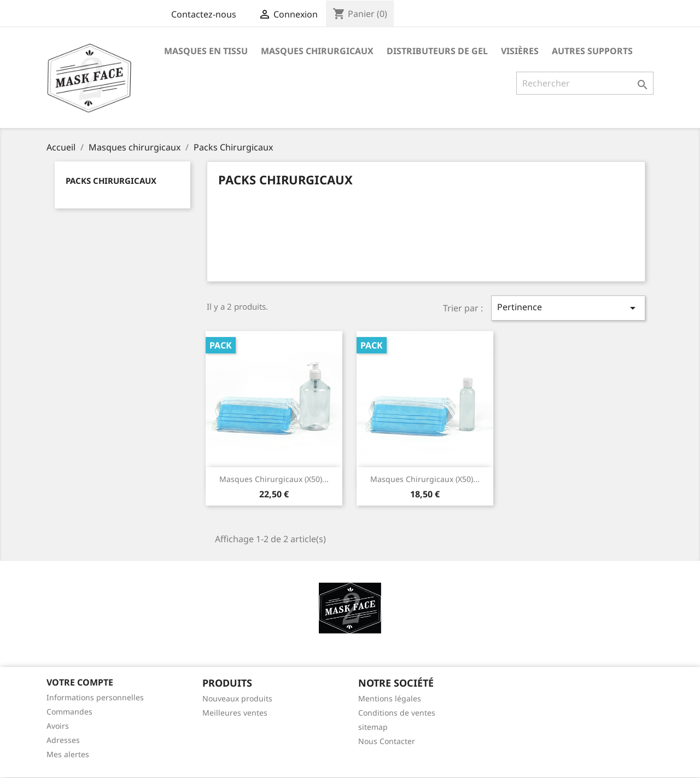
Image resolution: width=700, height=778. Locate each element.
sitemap (373, 727)
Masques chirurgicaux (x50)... (274, 479)
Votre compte (80, 682)
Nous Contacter (387, 741)
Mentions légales (390, 698)
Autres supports (592, 51)
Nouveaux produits (237, 698)
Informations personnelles (95, 697)
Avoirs (58, 726)
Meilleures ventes (235, 713)
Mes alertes (68, 754)
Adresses (63, 740)
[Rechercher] (585, 83)
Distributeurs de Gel (437, 51)
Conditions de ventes (397, 713)
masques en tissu (206, 51)
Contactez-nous (204, 14)
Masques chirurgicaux (317, 51)
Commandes (69, 712)
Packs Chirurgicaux (111, 181)
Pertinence (568, 308)
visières (520, 51)
